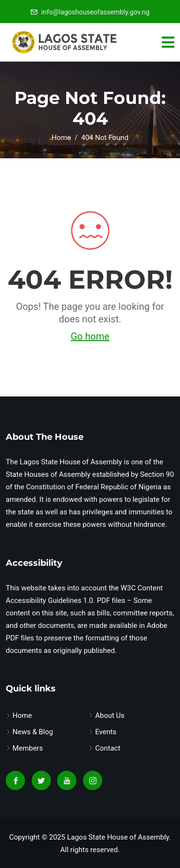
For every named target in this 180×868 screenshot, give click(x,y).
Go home (90, 336)
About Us (110, 715)
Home (22, 715)
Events (106, 732)
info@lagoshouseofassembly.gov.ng (95, 12)
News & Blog (33, 732)
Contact (108, 748)
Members (28, 748)
